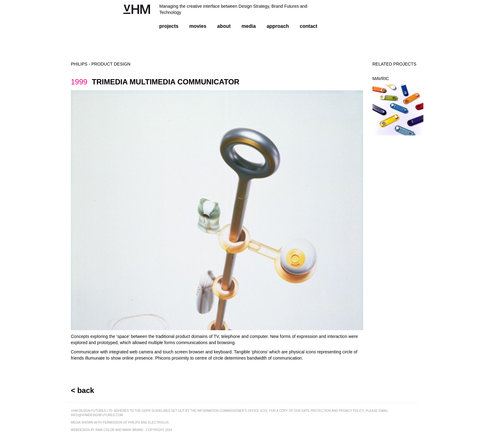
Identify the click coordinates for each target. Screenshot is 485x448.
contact (309, 26)
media (249, 26)
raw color (105, 430)
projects (169, 26)
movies (198, 26)
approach (278, 26)
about (224, 26)
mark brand (133, 430)
